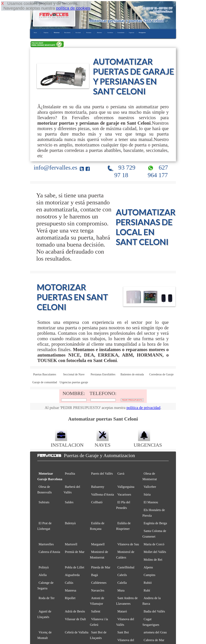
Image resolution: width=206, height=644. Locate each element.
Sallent (96, 611)
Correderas (110, 33)
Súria (147, 494)
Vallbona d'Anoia (103, 494)
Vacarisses (124, 494)
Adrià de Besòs (75, 611)
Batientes (99, 33)
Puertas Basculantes (45, 374)
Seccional (78, 33)
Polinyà (44, 567)
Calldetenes (99, 583)
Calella (122, 583)
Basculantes (67, 33)
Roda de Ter (47, 598)
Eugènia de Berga (155, 523)
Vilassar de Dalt (75, 619)
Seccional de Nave (74, 374)
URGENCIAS (148, 442)
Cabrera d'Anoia (49, 552)
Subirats (44, 502)
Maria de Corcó (154, 544)
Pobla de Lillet (75, 567)
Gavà (121, 473)
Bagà (94, 575)
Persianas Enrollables (103, 374)
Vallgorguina (126, 487)
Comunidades (121, 33)
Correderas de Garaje (161, 374)
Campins (149, 575)
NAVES (103, 442)
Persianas (89, 33)
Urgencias (132, 33)
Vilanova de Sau (128, 544)
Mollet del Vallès (155, 552)
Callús (69, 583)
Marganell (98, 544)
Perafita (70, 473)
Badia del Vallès (154, 611)
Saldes (69, 502)
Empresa (46, 33)
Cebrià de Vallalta (77, 632)
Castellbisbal (126, 567)
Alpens (148, 567)
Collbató (97, 502)
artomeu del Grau (155, 632)
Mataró (122, 611)
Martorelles (46, 544)
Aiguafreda (72, 575)
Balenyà (70, 523)
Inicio (35, 33)
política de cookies (73, 8)
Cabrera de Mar (154, 640)
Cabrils (122, 575)
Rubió (148, 583)
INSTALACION (67, 442)
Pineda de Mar (101, 567)
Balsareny (98, 487)
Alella (43, 575)
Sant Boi (123, 632)
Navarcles (98, 590)
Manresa (70, 590)
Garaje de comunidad (45, 382)
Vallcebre (150, 487)
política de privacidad (143, 408)
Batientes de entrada (132, 374)
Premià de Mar (75, 552)
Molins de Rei (153, 560)
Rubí (147, 590)
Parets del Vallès (102, 473)
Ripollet (70, 598)
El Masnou (151, 502)
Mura (121, 590)
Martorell (71, 544)
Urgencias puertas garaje (74, 382)
